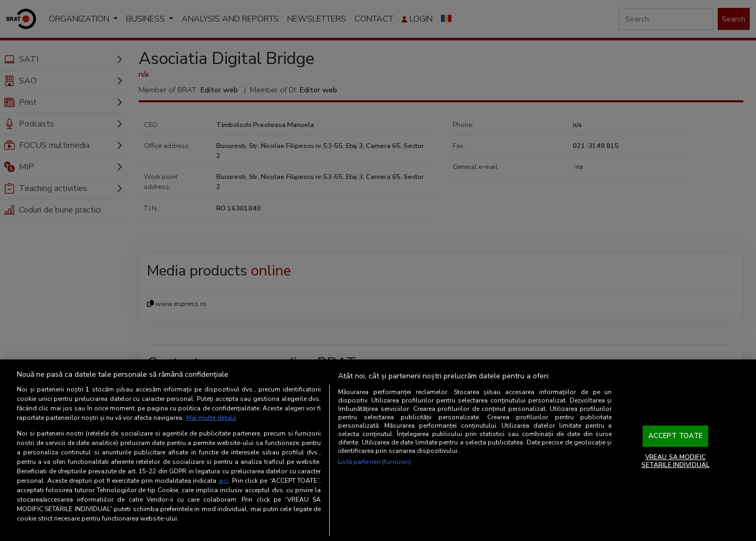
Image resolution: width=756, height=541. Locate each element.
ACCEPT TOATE (676, 436)
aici (223, 481)
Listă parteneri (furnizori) (375, 462)
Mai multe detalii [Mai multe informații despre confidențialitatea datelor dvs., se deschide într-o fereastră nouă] (211, 418)
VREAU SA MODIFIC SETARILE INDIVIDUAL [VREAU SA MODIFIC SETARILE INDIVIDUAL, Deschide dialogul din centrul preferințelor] (675, 461)
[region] (378, 450)
